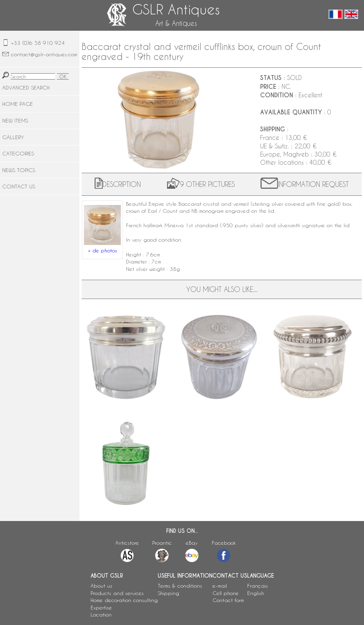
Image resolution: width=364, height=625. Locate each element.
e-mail (220, 586)
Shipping (169, 593)
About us (101, 586)
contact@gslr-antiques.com (44, 54)
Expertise (101, 607)
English (256, 593)
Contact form (228, 600)
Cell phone (226, 593)
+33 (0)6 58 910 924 (38, 43)
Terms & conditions (180, 586)
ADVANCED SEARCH (26, 88)
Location (101, 614)
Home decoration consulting (124, 600)
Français (258, 586)
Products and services (117, 593)
